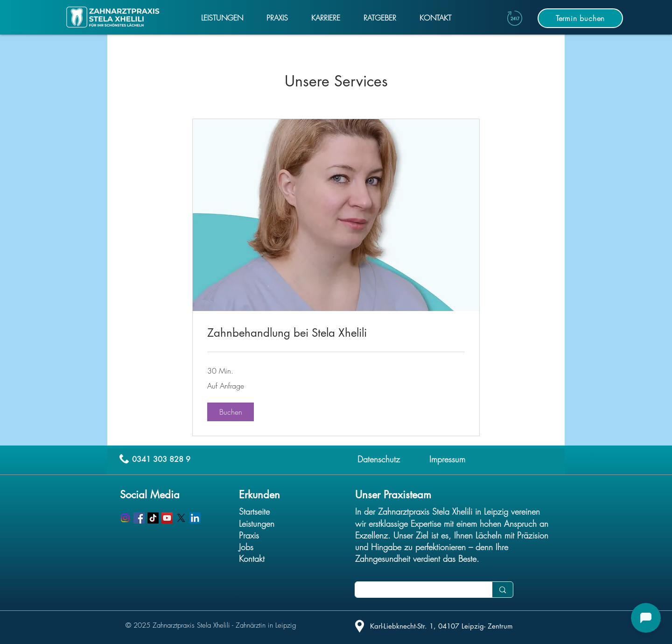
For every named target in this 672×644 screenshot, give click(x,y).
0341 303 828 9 (161, 459)
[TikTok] (153, 518)
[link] (336, 333)
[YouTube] (167, 518)
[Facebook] (139, 518)
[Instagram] (125, 518)
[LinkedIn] (195, 518)
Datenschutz (379, 459)
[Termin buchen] (580, 18)
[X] (181, 518)
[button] (231, 412)
